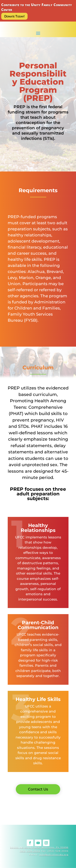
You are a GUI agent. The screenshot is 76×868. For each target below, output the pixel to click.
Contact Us (38, 789)
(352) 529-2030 (30, 851)
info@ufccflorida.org (54, 855)
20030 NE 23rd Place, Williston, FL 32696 (39, 847)
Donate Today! (14, 16)
